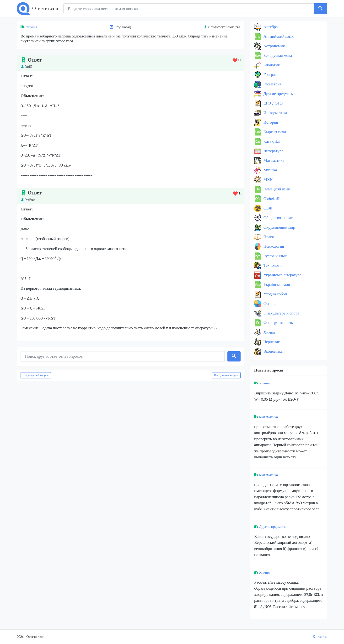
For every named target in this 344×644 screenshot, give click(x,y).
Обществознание (278, 218)
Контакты (320, 637)
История (270, 122)
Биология (271, 65)
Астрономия (274, 46)
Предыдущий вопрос (36, 375)
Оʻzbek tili (271, 199)
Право (268, 237)
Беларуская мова (277, 55)
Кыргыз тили (274, 132)
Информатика (275, 113)
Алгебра (270, 27)
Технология (273, 265)
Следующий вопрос (226, 375)
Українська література (282, 275)
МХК (268, 180)
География (272, 75)
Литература (273, 151)
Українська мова (277, 285)
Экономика (273, 351)
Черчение (271, 342)
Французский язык (279, 323)
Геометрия (272, 84)
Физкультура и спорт (281, 313)
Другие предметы (278, 94)
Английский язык (278, 36)
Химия (269, 332)
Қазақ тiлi (271, 141)
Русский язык (275, 256)
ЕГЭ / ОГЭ (273, 103)
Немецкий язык (276, 189)
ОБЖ (267, 208)
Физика (31, 27)
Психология (273, 246)
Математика (273, 160)
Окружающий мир (279, 227)
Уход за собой (275, 294)
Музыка (270, 170)
